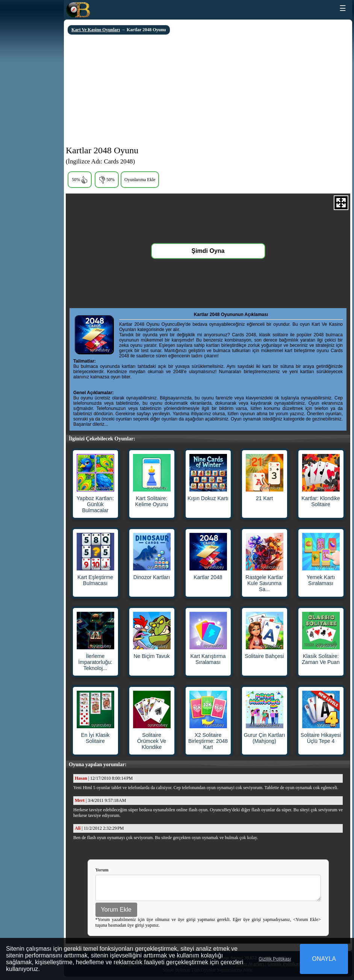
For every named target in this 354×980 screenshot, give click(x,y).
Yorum (102, 870)
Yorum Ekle (116, 913)
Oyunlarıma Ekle (140, 180)
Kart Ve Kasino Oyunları (96, 30)
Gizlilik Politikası (275, 959)
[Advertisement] (208, 91)
